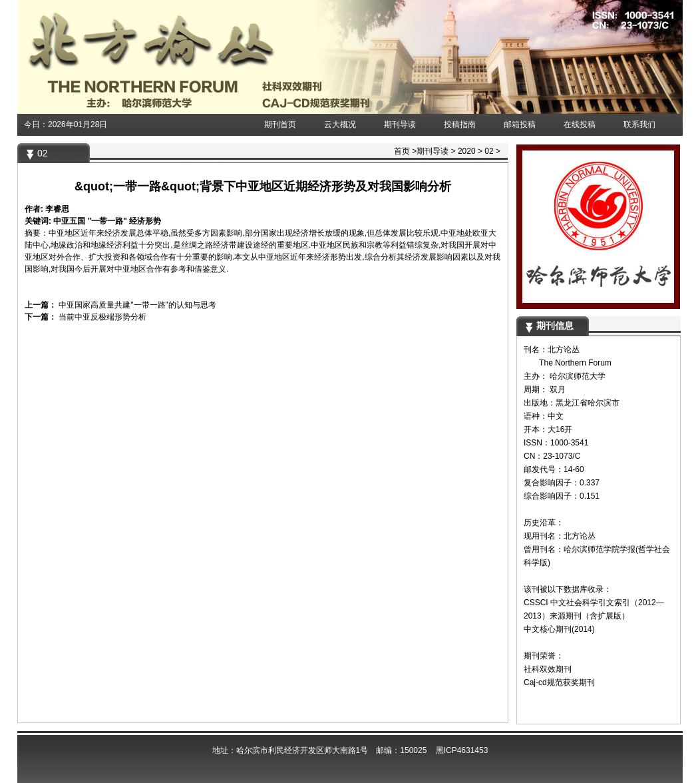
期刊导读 (400, 125)
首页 (402, 151)
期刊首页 (280, 125)
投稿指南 (460, 125)
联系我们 (639, 125)
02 (489, 151)
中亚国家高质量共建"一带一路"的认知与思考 (136, 305)
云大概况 (340, 125)
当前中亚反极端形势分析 (101, 317)
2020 (467, 151)
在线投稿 (580, 125)
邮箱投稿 (520, 125)
